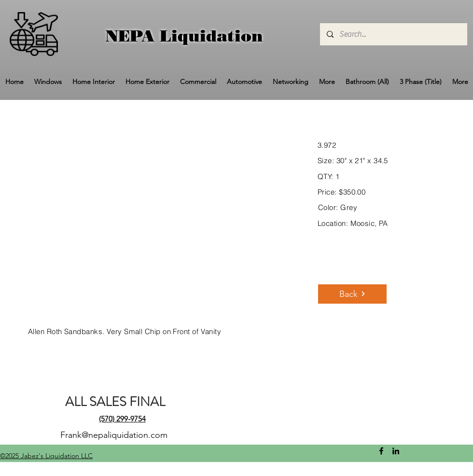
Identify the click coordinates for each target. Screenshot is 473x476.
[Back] (352, 294)
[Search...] (393, 34)
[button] (48, 82)
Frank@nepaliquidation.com (114, 435)
